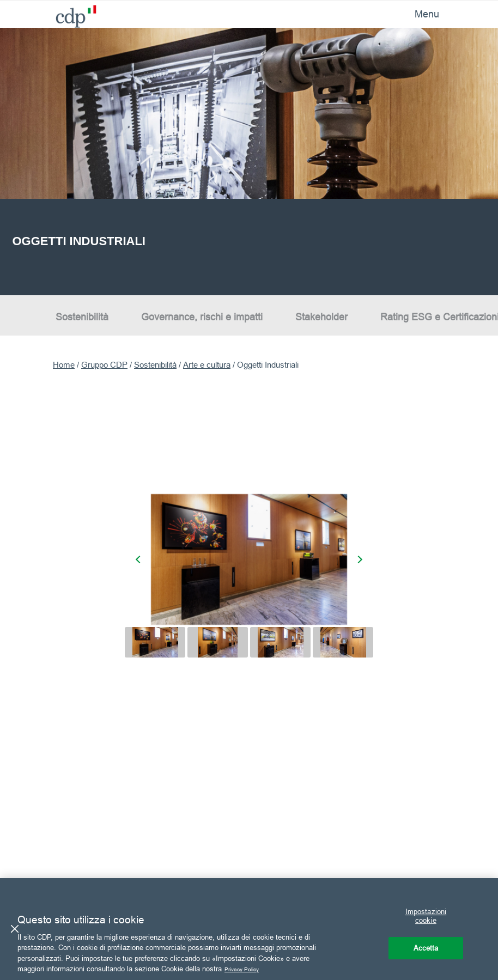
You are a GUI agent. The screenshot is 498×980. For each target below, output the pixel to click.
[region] (249, 929)
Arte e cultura (207, 365)
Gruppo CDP (104, 365)
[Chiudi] (15, 929)
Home (64, 365)
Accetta (426, 948)
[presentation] (139, 559)
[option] (249, 162)
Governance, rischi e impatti (202, 316)
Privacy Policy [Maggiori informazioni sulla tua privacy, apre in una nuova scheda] (247, 969)
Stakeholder (321, 316)
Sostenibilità (82, 316)
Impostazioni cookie (426, 916)
